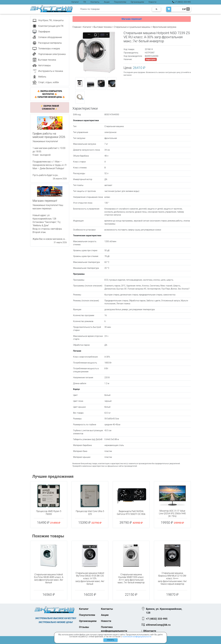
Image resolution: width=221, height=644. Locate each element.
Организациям (137, 2)
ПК (85, 2)
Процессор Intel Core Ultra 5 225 (90, 513)
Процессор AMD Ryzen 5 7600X (49, 513)
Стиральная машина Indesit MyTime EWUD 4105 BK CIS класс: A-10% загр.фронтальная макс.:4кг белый (90, 579)
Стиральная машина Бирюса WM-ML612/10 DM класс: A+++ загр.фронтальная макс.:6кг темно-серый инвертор (172, 579)
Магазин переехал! (132, 19)
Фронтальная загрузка (164, 27)
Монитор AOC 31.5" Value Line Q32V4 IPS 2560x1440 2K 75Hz (172, 513)
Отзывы (84, 627)
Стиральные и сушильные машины (132, 27)
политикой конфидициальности (137, 637)
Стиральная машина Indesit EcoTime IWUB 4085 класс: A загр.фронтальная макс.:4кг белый (49, 579)
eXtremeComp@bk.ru (158, 625)
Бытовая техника (103, 27)
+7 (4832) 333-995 (181, 2)
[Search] (115, 9)
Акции (107, 2)
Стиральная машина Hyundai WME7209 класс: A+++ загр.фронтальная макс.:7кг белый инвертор (131, 579)
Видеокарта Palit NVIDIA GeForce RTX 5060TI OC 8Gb (131, 513)
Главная (77, 27)
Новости (152, 2)
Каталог (75, 2)
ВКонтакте (150, 631)
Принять (111, 640)
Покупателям (120, 2)
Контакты (95, 2)
